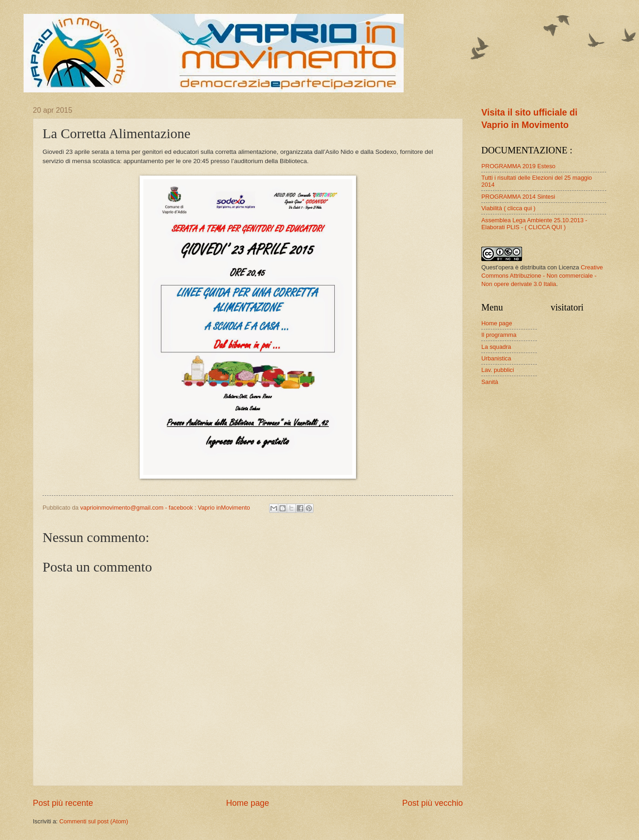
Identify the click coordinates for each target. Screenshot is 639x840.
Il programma (499, 335)
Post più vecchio (433, 803)
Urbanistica (496, 358)
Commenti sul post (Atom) (94, 821)
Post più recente (63, 803)
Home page (248, 803)
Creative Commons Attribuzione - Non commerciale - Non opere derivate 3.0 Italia (542, 276)
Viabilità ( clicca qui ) (508, 208)
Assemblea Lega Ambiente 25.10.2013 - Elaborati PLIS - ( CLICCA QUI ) (534, 224)
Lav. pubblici (498, 370)
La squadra (496, 347)
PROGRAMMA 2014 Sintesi (518, 197)
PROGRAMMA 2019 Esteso (518, 166)
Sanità (490, 382)
